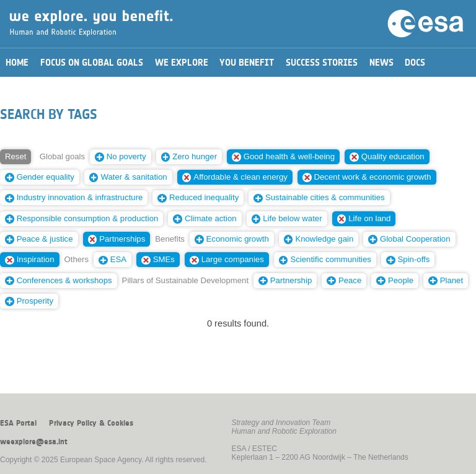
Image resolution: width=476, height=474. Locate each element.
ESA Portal (18, 423)
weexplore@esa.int (34, 442)
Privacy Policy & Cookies (91, 423)
